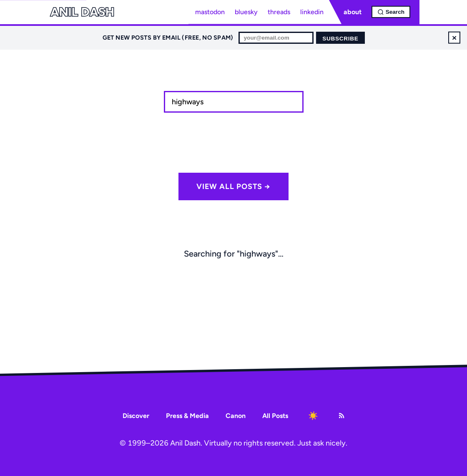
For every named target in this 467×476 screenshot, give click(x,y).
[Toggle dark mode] (313, 416)
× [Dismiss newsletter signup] (454, 37)
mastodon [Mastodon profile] (210, 12)
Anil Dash (82, 12)
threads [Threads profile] (279, 12)
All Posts (275, 416)
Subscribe (340, 39)
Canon (236, 416)
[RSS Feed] (341, 416)
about (353, 12)
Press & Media (187, 416)
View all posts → (233, 186)
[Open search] (391, 12)
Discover (136, 416)
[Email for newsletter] (276, 38)
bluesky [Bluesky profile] (246, 12)
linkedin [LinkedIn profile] (312, 12)
